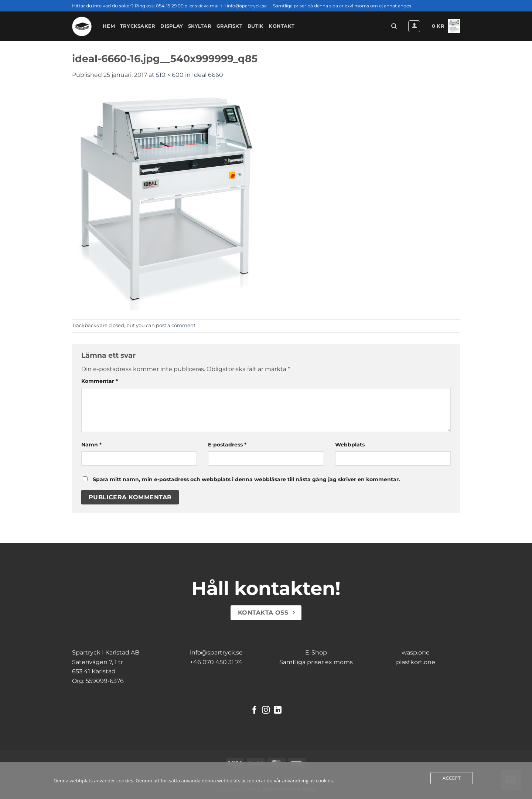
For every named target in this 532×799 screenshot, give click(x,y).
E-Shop (316, 652)
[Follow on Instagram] (266, 710)
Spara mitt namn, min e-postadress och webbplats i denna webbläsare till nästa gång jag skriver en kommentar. (246, 479)
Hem (109, 26)
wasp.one (416, 652)
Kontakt (282, 26)
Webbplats (350, 445)
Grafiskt (229, 26)
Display (172, 26)
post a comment (176, 325)
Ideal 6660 (208, 75)
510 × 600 (170, 75)
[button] (414, 26)
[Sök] (394, 26)
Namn (91, 445)
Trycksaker (138, 26)
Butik (255, 26)
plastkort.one (416, 662)
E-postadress (227, 445)
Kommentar (100, 381)
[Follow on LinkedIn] (278, 710)
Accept (452, 778)
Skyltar (200, 26)
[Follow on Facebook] (254, 710)
